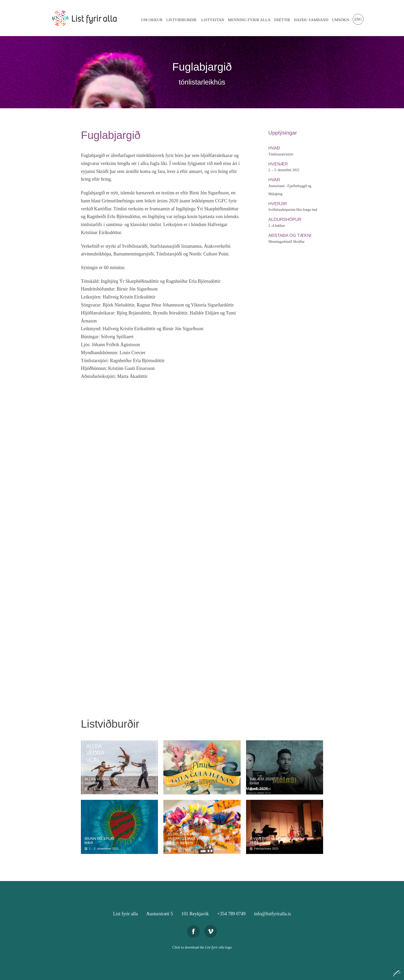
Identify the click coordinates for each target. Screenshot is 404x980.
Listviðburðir (181, 20)
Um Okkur (152, 20)
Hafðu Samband (311, 20)
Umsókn (340, 20)
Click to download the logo (202, 947)
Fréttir (282, 20)
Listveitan (213, 20)
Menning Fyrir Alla (249, 20)
